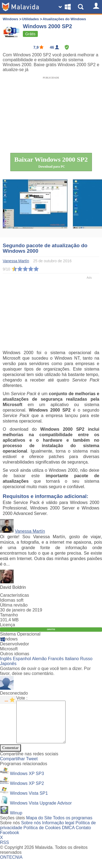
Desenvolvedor (15, 644)
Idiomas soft (12, 600)
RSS (4, 851)
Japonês (8, 664)
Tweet (32, 767)
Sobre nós (31, 831)
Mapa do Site (39, 826)
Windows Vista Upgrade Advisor (41, 811)
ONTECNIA (11, 865)
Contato (83, 836)
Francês (56, 659)
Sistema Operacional (20, 634)
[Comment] (44, 726)
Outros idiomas (15, 654)
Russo (86, 659)
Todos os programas (73, 826)
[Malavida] (20, 7)
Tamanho (9, 615)
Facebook (10, 841)
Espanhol (22, 659)
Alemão (39, 659)
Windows (10, 19)
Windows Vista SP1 (29, 801)
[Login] (95, 7)
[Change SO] (65, 7)
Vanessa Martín (30, 531)
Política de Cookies (42, 836)
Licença (7, 625)
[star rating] (8, 700)
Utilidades (31, 19)
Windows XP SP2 (27, 792)
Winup (16, 821)
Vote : (22, 698)
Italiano (72, 659)
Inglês (6, 659)
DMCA (68, 836)
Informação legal (58, 831)
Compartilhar (13, 767)
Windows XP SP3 (27, 782)
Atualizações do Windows (64, 19)
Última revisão (14, 605)
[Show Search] (82, 7)
